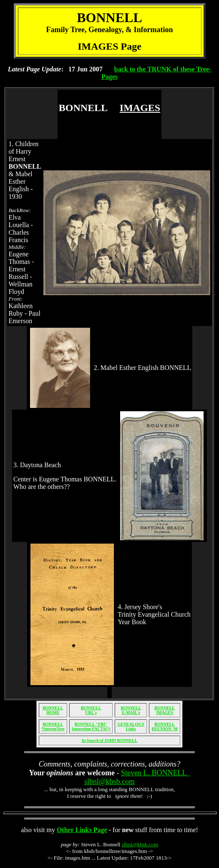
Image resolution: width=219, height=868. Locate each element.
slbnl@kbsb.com (140, 844)
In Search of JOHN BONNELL (110, 740)
